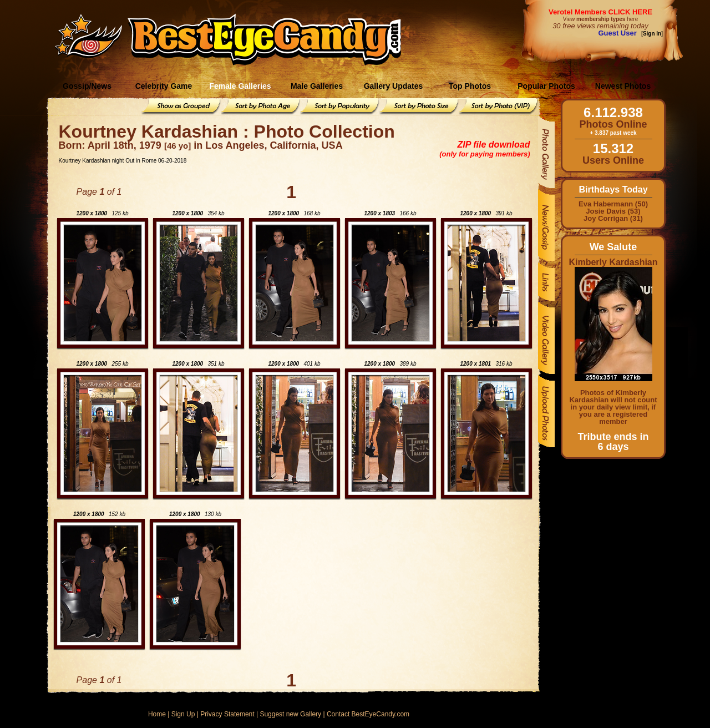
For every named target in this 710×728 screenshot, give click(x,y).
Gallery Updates (394, 86)
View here (600, 19)
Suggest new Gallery (290, 714)
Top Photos (470, 86)
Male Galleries (317, 86)
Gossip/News (87, 86)
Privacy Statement (227, 714)
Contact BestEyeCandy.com (368, 714)
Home (157, 714)
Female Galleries (240, 86)
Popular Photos (546, 86)
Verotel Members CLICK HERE (600, 12)
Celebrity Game (164, 86)
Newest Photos (623, 86)
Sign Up (183, 714)
